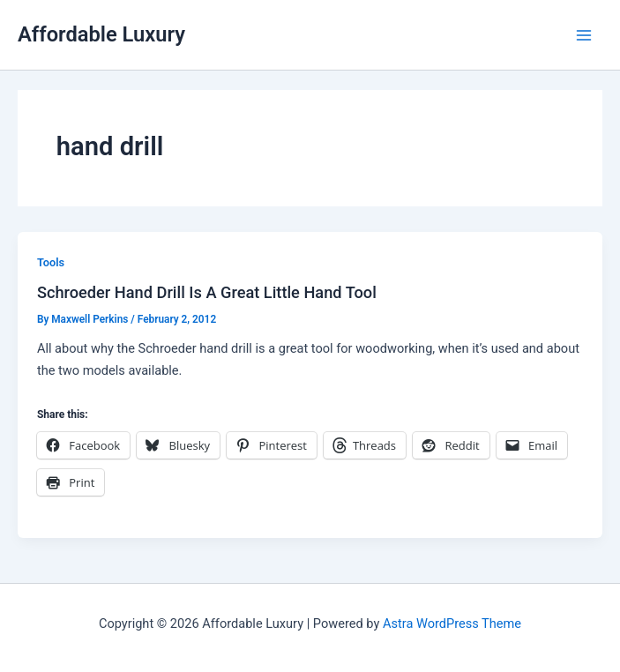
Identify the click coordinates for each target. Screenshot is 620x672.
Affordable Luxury (101, 34)
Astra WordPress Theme (452, 623)
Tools (51, 262)
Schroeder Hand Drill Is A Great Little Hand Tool (207, 292)
